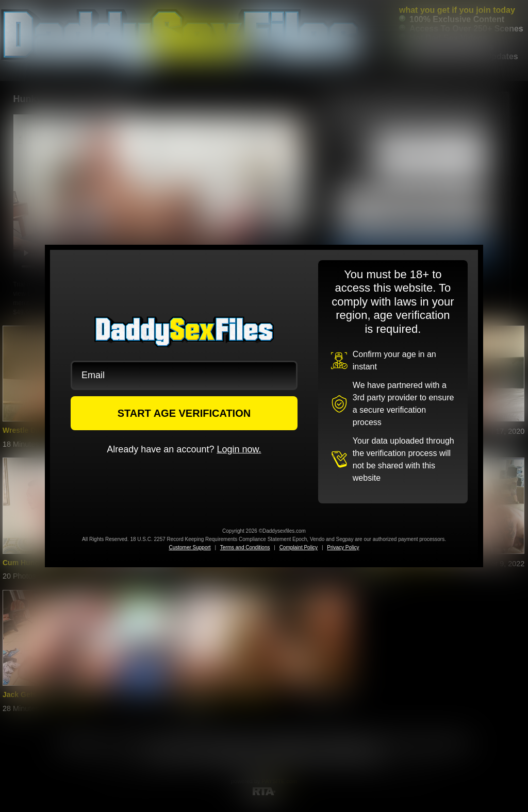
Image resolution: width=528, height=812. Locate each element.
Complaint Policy (299, 547)
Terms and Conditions (245, 547)
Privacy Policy (343, 547)
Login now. (239, 449)
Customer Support (189, 547)
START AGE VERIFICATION (184, 413)
